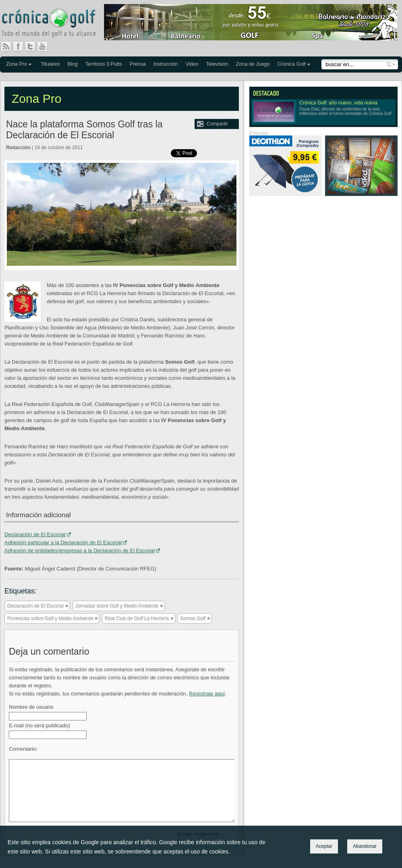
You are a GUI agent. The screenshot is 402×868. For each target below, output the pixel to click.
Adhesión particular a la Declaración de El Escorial (63, 542)
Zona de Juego (253, 64)
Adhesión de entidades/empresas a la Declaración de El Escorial (80, 551)
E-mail (39, 725)
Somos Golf (193, 618)
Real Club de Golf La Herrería (137, 618)
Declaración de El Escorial (35, 534)
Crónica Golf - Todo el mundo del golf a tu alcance (54, 24)
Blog (72, 64)
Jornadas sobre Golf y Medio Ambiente (117, 606)
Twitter (33, 46)
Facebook (21, 46)
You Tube (46, 46)
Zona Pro (17, 64)
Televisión (217, 64)
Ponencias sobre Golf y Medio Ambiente (50, 618)
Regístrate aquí (207, 694)
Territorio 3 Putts (104, 64)
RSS (6, 46)
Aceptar (324, 846)
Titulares (50, 64)
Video (192, 64)
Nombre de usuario (31, 707)
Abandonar (365, 846)
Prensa (138, 64)
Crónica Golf (292, 64)
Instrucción (166, 64)
